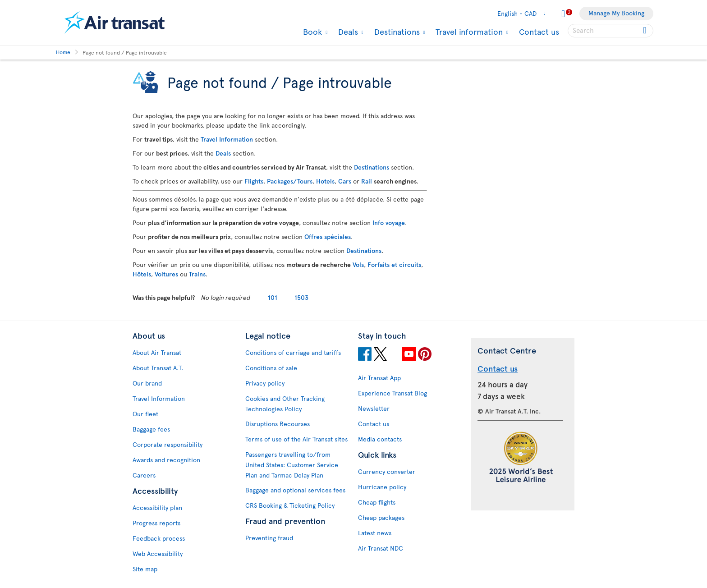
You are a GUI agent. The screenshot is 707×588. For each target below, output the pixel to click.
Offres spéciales (328, 237)
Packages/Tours (290, 181)
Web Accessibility (158, 554)
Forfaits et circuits (394, 264)
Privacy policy (265, 383)
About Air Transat (157, 352)
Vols (358, 264)
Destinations (396, 32)
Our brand (147, 383)
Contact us (539, 31)
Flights (254, 181)
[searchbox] (611, 31)
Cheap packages (381, 517)
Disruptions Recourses (278, 424)
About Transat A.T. (158, 368)
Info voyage (389, 223)
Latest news (375, 533)
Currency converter (387, 471)
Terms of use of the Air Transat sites (296, 439)
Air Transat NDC (381, 548)
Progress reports (156, 523)
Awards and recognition (166, 460)
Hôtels (142, 274)
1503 (301, 297)
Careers (144, 475)
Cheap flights (377, 502)
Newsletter (374, 408)
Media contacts (380, 439)
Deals (347, 32)
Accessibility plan (157, 508)
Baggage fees (151, 429)
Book (311, 32)
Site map (145, 569)
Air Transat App (379, 378)
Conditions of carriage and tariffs (293, 352)
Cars (345, 181)
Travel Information (227, 139)
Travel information (468, 32)
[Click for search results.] (645, 31)
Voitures (166, 274)
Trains (197, 274)
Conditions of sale (271, 368)
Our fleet (145, 414)
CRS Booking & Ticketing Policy (290, 505)
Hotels (325, 181)
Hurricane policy (382, 487)
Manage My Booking (616, 13)
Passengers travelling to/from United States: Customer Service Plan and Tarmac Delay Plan (292, 465)
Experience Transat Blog (393, 393)
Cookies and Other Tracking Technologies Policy (285, 404)
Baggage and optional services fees (295, 490)
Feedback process (159, 538)
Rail (367, 181)
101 (273, 297)
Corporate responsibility (168, 444)
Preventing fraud (269, 538)
